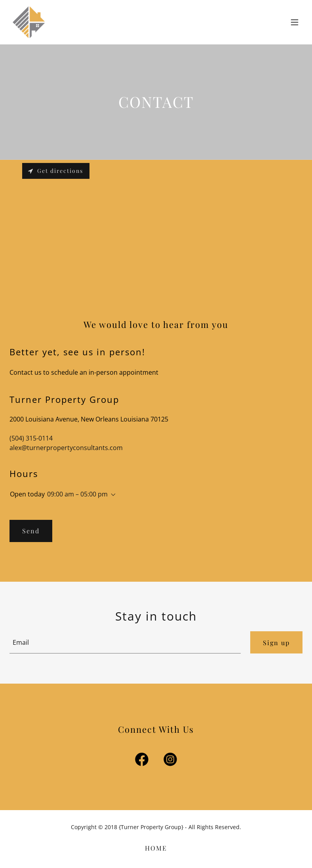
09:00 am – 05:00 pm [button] (77, 494)
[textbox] (125, 642)
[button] (295, 22)
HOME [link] (156, 848)
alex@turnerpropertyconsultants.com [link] (66, 448)
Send (31, 531)
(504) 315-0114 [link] (31, 438)
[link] (29, 22)
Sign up (276, 643)
